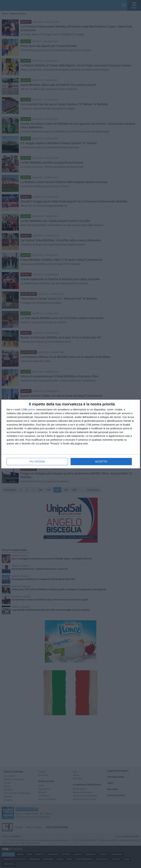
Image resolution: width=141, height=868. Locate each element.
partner (32, 410)
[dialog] (71, 434)
